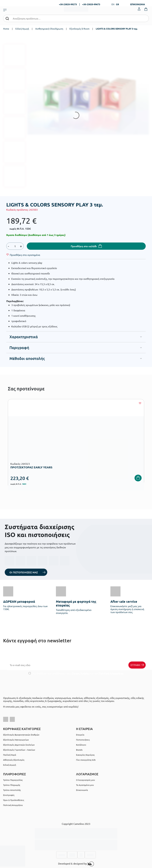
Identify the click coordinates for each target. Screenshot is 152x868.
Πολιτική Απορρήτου (111, 673)
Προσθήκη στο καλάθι (84, 246)
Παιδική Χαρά (10, 755)
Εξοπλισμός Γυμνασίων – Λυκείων (19, 750)
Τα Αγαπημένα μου (85, 785)
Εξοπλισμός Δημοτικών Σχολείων (19, 745)
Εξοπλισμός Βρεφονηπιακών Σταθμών (21, 735)
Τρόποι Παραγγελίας (13, 780)
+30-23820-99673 (91, 4)
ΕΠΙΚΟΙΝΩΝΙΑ (138, 4)
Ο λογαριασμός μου (85, 780)
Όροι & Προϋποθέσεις (14, 800)
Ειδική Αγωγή (22, 29)
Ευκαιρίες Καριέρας (85, 755)
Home (6, 29)
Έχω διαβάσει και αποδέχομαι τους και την (76, 673)
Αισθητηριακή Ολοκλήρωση (49, 29)
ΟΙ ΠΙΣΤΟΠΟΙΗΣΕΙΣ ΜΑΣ (24, 572)
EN (113, 4)
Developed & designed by (76, 864)
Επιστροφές (9, 795)
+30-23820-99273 (68, 4)
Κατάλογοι (81, 745)
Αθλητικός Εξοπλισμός (14, 760)
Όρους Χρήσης (80, 673)
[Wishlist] (25, 255)
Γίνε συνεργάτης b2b (86, 760)
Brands (79, 750)
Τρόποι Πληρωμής (12, 785)
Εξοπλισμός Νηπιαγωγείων (16, 740)
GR (117, 4)
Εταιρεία (80, 735)
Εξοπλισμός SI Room (79, 29)
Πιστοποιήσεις (83, 740)
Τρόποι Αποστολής (12, 790)
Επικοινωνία (82, 790)
